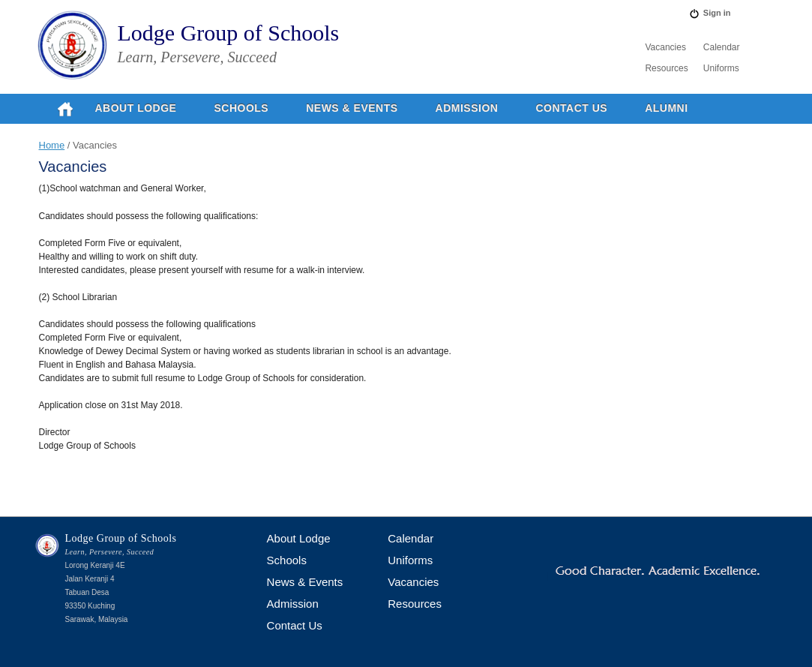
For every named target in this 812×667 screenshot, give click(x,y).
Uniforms (721, 68)
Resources (666, 68)
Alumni (666, 108)
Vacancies (665, 47)
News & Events (352, 108)
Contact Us (571, 108)
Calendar (722, 47)
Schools (241, 108)
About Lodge (136, 108)
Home (52, 145)
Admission (467, 108)
